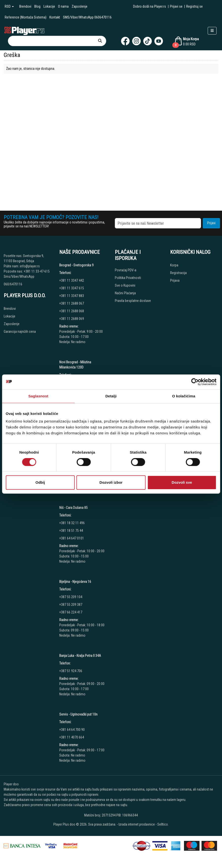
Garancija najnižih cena (20, 332)
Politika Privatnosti (128, 278)
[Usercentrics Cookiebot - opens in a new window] (195, 382)
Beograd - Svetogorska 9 (76, 265)
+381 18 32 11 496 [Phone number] (72, 523)
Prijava (175, 280)
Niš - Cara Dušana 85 (73, 508)
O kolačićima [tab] (184, 396)
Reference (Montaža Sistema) (26, 17)
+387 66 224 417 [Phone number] (71, 612)
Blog (37, 6)
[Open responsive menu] (212, 31)
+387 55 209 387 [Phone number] (71, 605)
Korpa (174, 265)
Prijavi (211, 223)
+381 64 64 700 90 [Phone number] (72, 730)
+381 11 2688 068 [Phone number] (72, 311)
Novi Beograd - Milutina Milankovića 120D (75, 365)
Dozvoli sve (182, 482)
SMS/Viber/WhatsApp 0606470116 (87, 17)
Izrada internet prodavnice (137, 824)
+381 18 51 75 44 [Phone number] (71, 531)
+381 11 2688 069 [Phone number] (72, 319)
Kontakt (55, 17)
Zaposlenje (80, 6)
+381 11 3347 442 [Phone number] (72, 280)
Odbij (40, 482)
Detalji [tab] (111, 396)
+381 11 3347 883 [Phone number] (72, 296)
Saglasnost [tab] (38, 396)
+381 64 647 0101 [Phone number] (72, 538)
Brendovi (25, 6)
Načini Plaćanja (125, 293)
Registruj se (194, 6)
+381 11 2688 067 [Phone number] (72, 303)
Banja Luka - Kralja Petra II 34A (80, 656)
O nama (63, 6)
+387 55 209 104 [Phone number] (71, 597)
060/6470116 (13, 284)
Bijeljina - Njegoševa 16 (75, 582)
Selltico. (163, 824)
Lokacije (49, 6)
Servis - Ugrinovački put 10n (78, 714)
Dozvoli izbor (111, 482)
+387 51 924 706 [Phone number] (71, 671)
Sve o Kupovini (125, 285)
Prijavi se (176, 6)
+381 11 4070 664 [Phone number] (72, 737)
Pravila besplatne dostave (133, 301)
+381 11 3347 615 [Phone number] (72, 288)
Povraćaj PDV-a (126, 270)
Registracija (178, 273)
